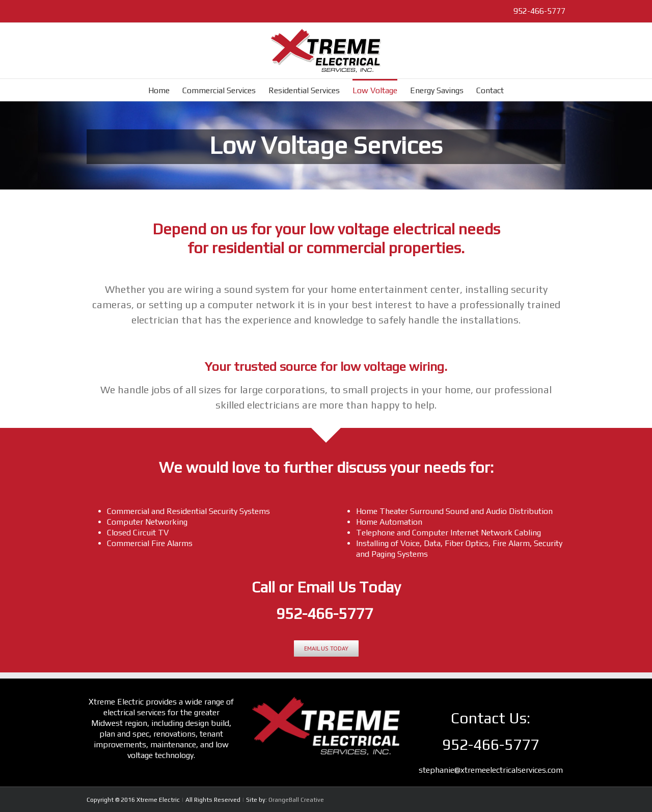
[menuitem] (165, 90)
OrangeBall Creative (296, 800)
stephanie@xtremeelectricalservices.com (491, 770)
